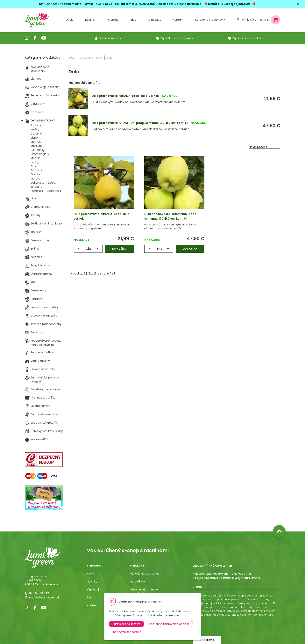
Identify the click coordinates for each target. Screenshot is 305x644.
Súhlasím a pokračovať (126, 624)
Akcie (70, 20)
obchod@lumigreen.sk (44, 597)
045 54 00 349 (39, 593)
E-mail (197, 587)
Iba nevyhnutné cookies (127, 632)
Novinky (90, 20)
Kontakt (92, 605)
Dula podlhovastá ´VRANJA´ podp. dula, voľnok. (126, 96)
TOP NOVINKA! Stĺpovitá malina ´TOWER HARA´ (70, 4)
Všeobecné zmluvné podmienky (144, 592)
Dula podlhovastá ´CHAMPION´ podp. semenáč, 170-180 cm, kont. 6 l (140, 123)
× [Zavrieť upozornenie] (298, 4)
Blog (90, 597)
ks (90, 249)
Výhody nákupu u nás (145, 574)
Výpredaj (113, 20)
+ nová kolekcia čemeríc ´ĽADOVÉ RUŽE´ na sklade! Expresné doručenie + (153, 4)
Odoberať (207, 640)
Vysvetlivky (138, 582)
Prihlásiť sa (249, 20)
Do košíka (119, 249)
